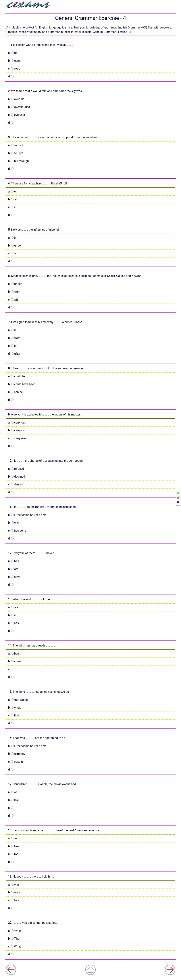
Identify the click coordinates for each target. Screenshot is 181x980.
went (14, 523)
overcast (17, 115)
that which (18, 700)
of (12, 346)
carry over (17, 438)
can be (15, 392)
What (14, 946)
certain (15, 762)
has (14, 561)
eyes (14, 69)
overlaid (16, 99)
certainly (17, 754)
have (14, 577)
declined (17, 477)
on (13, 191)
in (12, 207)
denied (15, 484)
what (14, 708)
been (14, 654)
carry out (17, 423)
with (14, 300)
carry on (16, 430)
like (13, 800)
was (14, 885)
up (13, 53)
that (14, 715)
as (13, 792)
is (12, 615)
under (15, 246)
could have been (22, 384)
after (14, 354)
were (14, 892)
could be (17, 376)
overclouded (19, 107)
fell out (16, 145)
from (14, 292)
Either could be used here (27, 515)
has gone (17, 531)
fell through (18, 161)
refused (16, 469)
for (13, 854)
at (12, 199)
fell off (15, 153)
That (14, 939)
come (15, 661)
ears (14, 61)
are (13, 569)
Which (15, 931)
